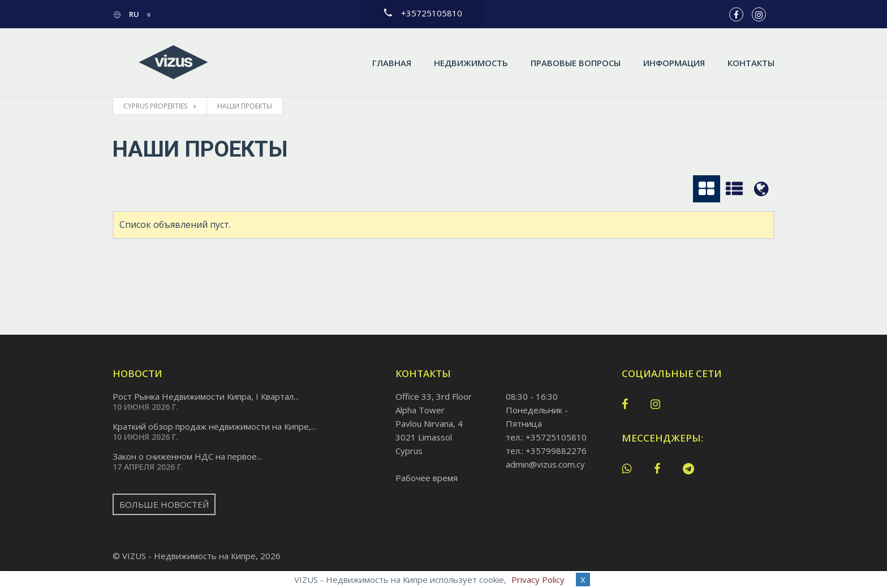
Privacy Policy (538, 580)
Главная (392, 63)
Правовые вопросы (576, 63)
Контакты (751, 63)
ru (127, 14)
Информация (674, 63)
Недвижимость (471, 63)
